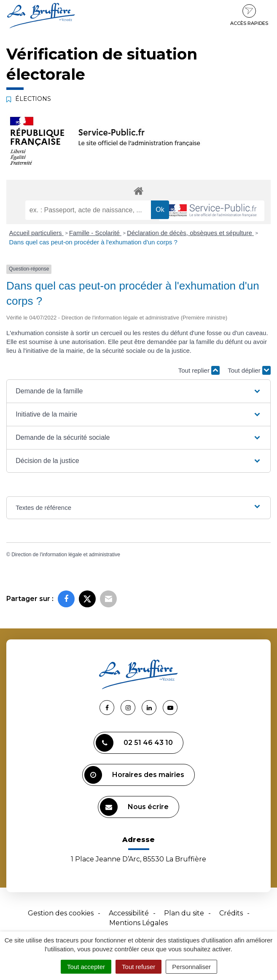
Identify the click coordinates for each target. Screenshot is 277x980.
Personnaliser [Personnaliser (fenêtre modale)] (191, 967)
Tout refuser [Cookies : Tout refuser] (138, 967)
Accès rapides (249, 15)
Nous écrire (134, 807)
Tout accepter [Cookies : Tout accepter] (86, 967)
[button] (138, 391)
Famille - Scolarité (95, 233)
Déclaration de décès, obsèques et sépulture (190, 233)
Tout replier (199, 370)
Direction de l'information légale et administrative (66, 555)
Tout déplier (249, 370)
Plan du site (184, 913)
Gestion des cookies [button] (61, 913)
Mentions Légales (138, 923)
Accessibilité (129, 913)
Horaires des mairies (134, 775)
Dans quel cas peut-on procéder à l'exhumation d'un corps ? (93, 242)
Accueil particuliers (36, 233)
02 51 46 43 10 (134, 743)
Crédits (231, 913)
